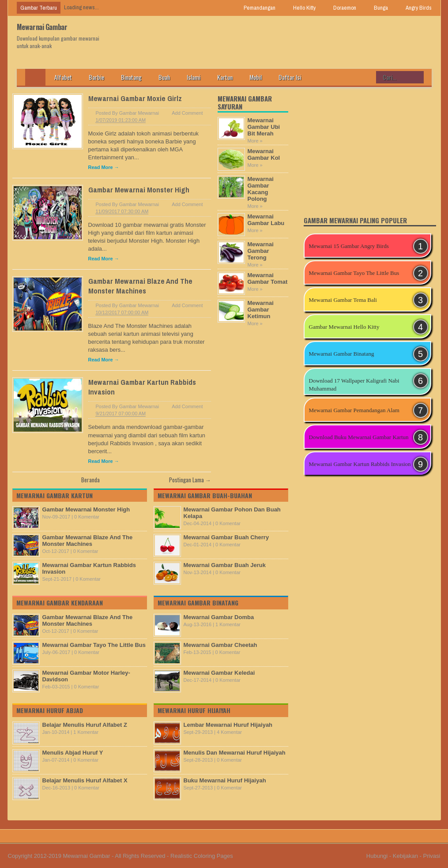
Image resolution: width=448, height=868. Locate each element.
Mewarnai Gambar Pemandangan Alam (354, 410)
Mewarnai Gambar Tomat (268, 278)
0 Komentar (87, 517)
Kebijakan (405, 856)
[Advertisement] (370, 539)
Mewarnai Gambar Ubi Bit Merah (264, 127)
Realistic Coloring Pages (202, 856)
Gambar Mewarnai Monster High (139, 190)
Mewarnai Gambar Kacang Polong (261, 189)
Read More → (104, 167)
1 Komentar (86, 732)
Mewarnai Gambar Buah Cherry (226, 537)
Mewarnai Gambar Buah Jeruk (225, 565)
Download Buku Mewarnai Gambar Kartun (359, 437)
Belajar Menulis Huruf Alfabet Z (85, 725)
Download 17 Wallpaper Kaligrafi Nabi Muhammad (354, 385)
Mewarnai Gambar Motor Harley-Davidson (86, 676)
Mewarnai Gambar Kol (264, 154)
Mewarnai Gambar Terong (261, 251)
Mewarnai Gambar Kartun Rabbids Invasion (89, 568)
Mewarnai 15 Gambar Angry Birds (349, 246)
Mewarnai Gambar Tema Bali (343, 300)
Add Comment (187, 113)
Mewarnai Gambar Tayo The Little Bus (94, 645)
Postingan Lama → (190, 480)
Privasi (431, 856)
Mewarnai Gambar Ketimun (261, 310)
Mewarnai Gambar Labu (266, 220)
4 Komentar (229, 732)
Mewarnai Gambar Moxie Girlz (135, 98)
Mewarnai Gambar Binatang (342, 354)
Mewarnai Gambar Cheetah (220, 645)
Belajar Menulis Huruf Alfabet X (85, 780)
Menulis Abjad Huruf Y (73, 753)
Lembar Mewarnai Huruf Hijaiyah (228, 725)
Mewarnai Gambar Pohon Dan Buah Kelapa (232, 513)
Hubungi (377, 856)
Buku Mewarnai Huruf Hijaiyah (225, 780)
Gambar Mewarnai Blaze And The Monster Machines (140, 286)
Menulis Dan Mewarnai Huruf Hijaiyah (235, 753)
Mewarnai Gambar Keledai (219, 673)
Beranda (90, 480)
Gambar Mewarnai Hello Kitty (344, 327)
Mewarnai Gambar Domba (219, 617)
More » (255, 141)
